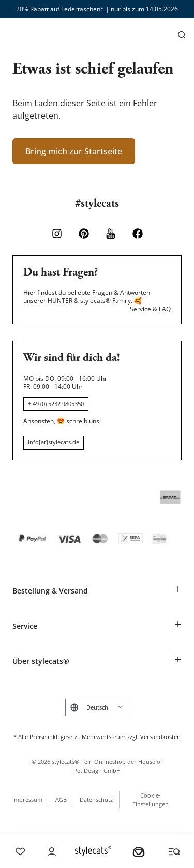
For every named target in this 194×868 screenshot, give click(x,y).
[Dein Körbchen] (139, 851)
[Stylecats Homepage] (93, 851)
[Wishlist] (20, 851)
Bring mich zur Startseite (74, 151)
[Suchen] (182, 35)
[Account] (52, 851)
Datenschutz (96, 799)
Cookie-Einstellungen (151, 800)
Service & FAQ (150, 309)
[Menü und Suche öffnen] (174, 851)
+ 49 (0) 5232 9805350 (56, 404)
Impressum (27, 799)
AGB (61, 799)
